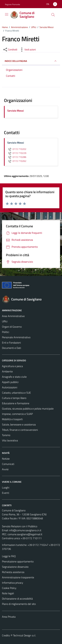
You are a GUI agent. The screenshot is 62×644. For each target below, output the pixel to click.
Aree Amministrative (13, 316)
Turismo (6, 435)
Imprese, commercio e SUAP (17, 414)
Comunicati (8, 464)
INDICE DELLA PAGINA (31, 61)
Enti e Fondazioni (11, 343)
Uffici (5, 321)
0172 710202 (17, 149)
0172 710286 (17, 157)
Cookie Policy (9, 588)
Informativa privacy (13, 583)
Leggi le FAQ (9, 556)
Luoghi (6, 487)
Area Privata (9, 617)
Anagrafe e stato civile (14, 377)
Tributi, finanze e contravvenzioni (20, 430)
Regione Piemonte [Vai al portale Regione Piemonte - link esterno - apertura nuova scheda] (12, 4)
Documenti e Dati (11, 348)
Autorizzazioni (10, 387)
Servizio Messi (16, 111)
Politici (6, 332)
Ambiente (7, 371)
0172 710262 (17, 161)
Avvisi (5, 469)
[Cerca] (53, 15)
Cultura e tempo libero (14, 398)
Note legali (8, 593)
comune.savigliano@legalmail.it (25, 534)
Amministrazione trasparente (18, 577)
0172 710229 (17, 153)
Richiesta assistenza (13, 572)
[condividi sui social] (10, 50)
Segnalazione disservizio (15, 567)
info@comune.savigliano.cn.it (25, 530)
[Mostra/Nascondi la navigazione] (7, 14)
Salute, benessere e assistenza (19, 424)
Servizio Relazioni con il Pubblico (20, 526)
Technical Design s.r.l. (24, 635)
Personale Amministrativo (16, 337)
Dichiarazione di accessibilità (17, 599)
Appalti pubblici (10, 382)
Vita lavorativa (10, 440)
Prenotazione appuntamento (18, 561)
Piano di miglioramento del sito (19, 604)
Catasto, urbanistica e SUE (16, 393)
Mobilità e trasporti (12, 419)
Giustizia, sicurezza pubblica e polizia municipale (28, 409)
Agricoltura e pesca (12, 366)
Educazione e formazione (16, 403)
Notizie (6, 459)
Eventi (6, 493)
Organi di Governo (12, 327)
